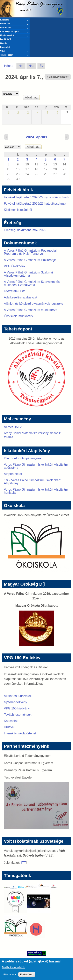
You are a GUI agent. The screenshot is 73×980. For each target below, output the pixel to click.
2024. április (37, 137)
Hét (21, 66)
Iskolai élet (14, 24)
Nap (31, 66)
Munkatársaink (14, 36)
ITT (24, 863)
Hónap (10, 65)
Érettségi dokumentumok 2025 (25, 230)
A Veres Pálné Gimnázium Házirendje (30, 260)
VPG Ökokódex (15, 266)
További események (18, 715)
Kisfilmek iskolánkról (18, 210)
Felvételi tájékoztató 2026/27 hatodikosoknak (35, 204)
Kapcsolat (5, 47)
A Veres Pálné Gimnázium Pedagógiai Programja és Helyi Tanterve (30, 252)
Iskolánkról (14, 40)
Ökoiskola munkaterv (18, 316)
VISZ (14, 51)
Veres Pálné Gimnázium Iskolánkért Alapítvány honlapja (36, 491)
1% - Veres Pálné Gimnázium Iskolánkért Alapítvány (32, 482)
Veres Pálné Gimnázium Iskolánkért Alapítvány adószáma (36, 466)
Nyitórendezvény (15, 702)
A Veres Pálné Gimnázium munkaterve (31, 310)
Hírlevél (9, 727)
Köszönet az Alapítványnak (23, 458)
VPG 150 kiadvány (17, 708)
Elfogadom (10, 976)
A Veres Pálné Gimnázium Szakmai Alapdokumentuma (28, 274)
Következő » (62, 77)
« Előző (51, 77)
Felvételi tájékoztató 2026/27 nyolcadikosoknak (36, 197)
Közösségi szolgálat (14, 32)
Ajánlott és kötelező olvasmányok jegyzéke (33, 304)
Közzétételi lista (15, 291)
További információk (13, 969)
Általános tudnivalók (18, 696)
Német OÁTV (13, 427)
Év (41, 66)
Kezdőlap (14, 20)
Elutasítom (27, 976)
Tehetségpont (14, 55)
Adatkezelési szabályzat (21, 297)
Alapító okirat (13, 474)
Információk (14, 28)
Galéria (14, 43)
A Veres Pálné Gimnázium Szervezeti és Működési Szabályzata (32, 283)
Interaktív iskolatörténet (20, 733)
